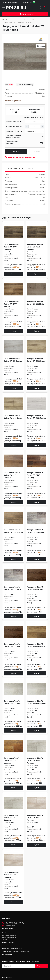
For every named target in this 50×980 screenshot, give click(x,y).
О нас (4, 933)
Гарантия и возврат (9, 937)
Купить (16, 152)
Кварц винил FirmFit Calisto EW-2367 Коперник (12, 475)
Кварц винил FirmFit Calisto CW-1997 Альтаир (12, 304)
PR (11, 978)
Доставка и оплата (9, 935)
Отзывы (30, 169)
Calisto (33, 20)
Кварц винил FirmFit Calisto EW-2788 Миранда (12, 761)
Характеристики (15, 169)
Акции (4, 940)
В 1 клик (37, 152)
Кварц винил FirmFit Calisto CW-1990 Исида (18, 22)
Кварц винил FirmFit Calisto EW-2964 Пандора (35, 761)
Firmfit (26, 20)
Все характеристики (13, 101)
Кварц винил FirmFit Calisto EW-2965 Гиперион (35, 818)
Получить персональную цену (20, 157)
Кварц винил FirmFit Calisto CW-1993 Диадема (12, 247)
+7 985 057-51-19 (26, 2)
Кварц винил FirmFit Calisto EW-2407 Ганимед (35, 475)
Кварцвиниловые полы (14, 20)
